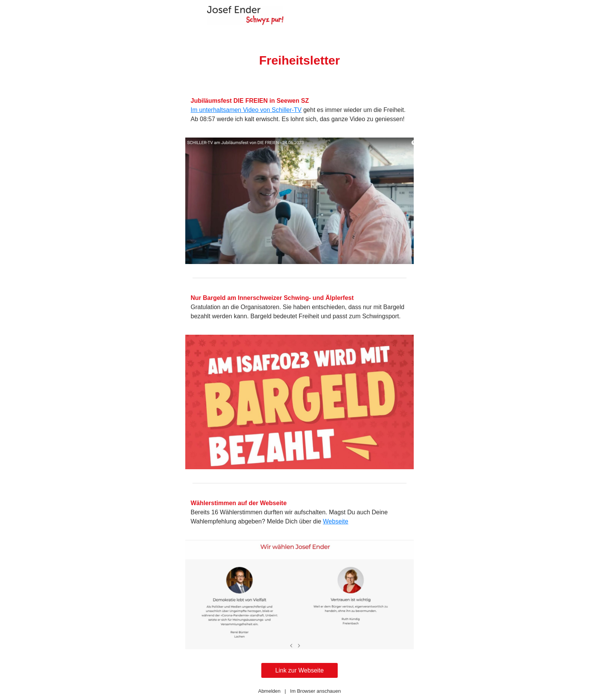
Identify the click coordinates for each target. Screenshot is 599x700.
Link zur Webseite (300, 670)
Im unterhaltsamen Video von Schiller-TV (246, 110)
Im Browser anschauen (315, 691)
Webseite (335, 521)
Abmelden (270, 691)
